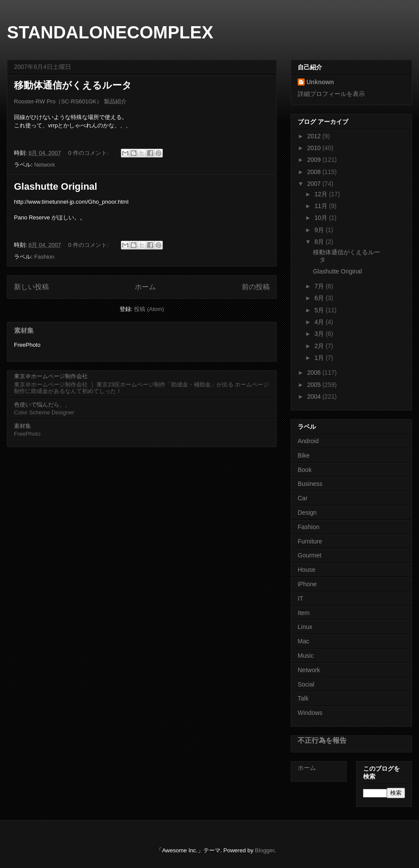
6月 (320, 298)
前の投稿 (256, 287)
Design (307, 513)
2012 (315, 136)
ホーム (145, 287)
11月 (321, 206)
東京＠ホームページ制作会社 (51, 376)
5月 (320, 310)
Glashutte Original (56, 186)
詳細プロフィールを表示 (331, 94)
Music (306, 656)
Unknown (320, 82)
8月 (320, 242)
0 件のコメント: (89, 153)
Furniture (310, 541)
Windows (310, 713)
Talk (303, 698)
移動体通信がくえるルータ (73, 85)
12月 (321, 194)
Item (304, 613)
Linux (305, 627)
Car (303, 498)
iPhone (307, 584)
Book (305, 470)
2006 (315, 372)
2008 (315, 172)
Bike (304, 455)
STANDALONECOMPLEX (110, 32)
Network (45, 165)
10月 (321, 218)
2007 (315, 184)
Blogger (264, 850)
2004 (315, 396)
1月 (320, 358)
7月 (320, 286)
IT (300, 598)
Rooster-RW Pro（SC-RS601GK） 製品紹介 (70, 101)
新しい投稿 (31, 287)
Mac (303, 641)
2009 (315, 160)
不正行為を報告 (322, 740)
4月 (320, 322)
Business (310, 484)
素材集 (24, 330)
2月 (320, 346)
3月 (320, 334)
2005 (315, 385)
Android (308, 441)
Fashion (44, 257)
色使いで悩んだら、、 (42, 405)
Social (306, 684)
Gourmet (309, 555)
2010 (315, 148)
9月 (320, 230)
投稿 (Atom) (149, 309)
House (306, 570)
